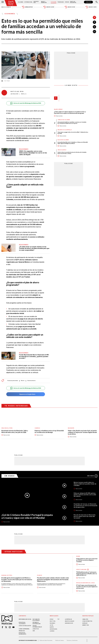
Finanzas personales (13, 381)
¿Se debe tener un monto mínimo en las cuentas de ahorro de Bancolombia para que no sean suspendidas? (34, 248)
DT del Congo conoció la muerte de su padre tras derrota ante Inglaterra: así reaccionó (87, 587)
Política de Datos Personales (46, 640)
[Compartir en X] (94, 27)
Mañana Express (27, 7)
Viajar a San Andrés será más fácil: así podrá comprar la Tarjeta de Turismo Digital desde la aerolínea (82, 432)
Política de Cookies (60, 640)
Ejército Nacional (81, 570)
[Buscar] (97, 2)
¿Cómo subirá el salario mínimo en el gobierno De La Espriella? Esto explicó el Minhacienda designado (70, 113)
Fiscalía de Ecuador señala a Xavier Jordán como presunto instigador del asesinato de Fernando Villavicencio (53, 580)
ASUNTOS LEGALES (70, 621)
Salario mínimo (58, 109)
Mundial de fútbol (7, 575)
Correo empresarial (24, 629)
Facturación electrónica (36, 620)
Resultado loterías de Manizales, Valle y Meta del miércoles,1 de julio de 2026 (15, 431)
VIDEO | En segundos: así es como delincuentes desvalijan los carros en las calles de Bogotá (33, 153)
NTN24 (51, 619)
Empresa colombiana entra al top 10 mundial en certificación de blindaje (49, 431)
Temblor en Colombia (64, 120)
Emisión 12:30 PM (49, 7)
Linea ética (36, 629)
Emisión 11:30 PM (91, 7)
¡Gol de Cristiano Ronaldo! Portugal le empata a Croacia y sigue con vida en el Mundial (27, 516)
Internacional (28, 2)
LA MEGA (52, 631)
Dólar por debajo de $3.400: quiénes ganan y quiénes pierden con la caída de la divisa (85, 495)
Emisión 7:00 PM (70, 7)
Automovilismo (31, 381)
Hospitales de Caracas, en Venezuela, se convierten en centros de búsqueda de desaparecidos (85, 505)
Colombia (21, 2)
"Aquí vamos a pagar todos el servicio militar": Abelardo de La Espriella (73, 133)
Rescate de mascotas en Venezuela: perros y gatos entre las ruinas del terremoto (85, 516)
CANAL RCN (88, 2)
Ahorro (23, 381)
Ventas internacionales (37, 626)
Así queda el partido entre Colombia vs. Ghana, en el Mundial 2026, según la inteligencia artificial (73, 143)
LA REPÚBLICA (68, 619)
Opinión (67, 2)
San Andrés (71, 428)
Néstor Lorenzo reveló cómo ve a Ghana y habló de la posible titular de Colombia (85, 484)
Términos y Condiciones (72, 640)
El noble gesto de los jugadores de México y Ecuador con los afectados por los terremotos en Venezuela (17, 580)
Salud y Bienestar (44, 2)
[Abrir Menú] (3, 2)
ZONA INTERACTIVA (87, 621)
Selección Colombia (63, 140)
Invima (78, 556)
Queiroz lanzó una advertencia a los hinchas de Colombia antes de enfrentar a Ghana (72, 153)
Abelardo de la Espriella (65, 130)
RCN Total (53, 621)
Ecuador (39, 575)
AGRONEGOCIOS (69, 623)
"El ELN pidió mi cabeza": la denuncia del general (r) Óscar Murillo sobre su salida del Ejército (87, 574)
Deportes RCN (36, 2)
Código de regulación (25, 626)
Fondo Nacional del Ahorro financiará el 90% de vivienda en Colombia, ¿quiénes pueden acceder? (34, 356)
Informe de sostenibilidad (37, 623)
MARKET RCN (86, 625)
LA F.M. (52, 625)
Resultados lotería (7, 428)
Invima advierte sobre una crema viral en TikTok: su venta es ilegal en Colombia (87, 560)
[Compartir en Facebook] (94, 22)
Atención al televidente (22, 623)
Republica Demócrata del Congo (85, 583)
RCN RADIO (52, 623)
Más (92, 476)
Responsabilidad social (25, 619)
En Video (10, 476)
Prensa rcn (22, 631)
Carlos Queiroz (62, 150)
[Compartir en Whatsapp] (94, 32)
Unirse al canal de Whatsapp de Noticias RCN (26, 103)
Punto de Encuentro (73, 2)
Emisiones (6, 7)
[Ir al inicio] (11, 3)
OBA (34, 631)
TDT (58, 619)
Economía (54, 2)
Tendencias (61, 2)
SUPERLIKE (85, 623)
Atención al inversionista (22, 633)
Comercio (37, 428)
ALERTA (52, 627)
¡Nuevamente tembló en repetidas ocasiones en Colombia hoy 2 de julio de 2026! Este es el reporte (72, 123)
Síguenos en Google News (26, 394)
